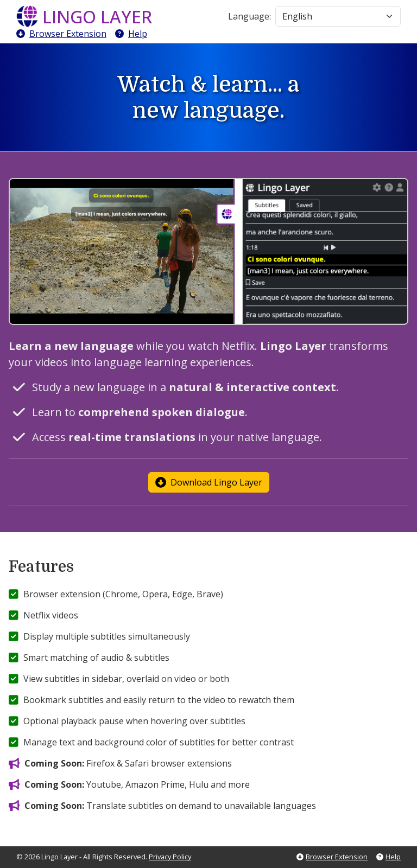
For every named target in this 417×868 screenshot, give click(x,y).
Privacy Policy (170, 857)
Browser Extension (61, 34)
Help (131, 34)
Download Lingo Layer (209, 482)
